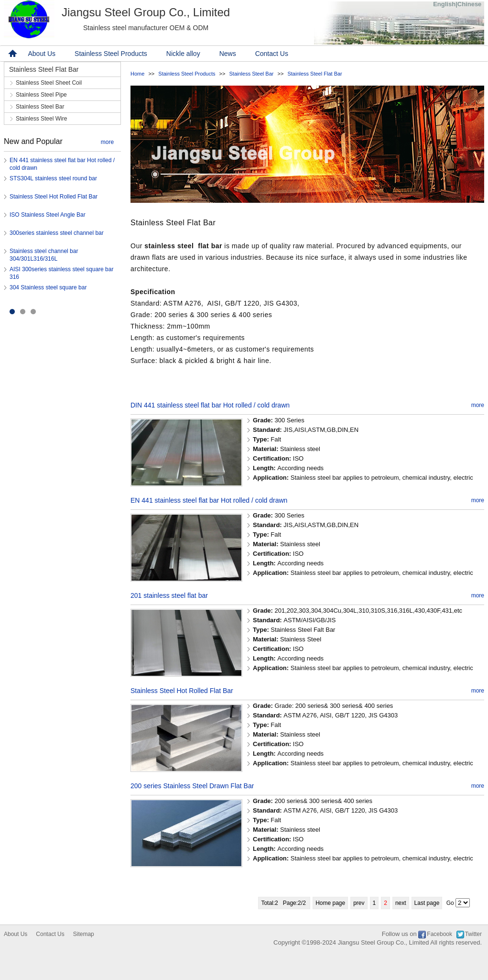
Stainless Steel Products (111, 54)
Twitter (473, 934)
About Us (42, 54)
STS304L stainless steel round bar (53, 178)
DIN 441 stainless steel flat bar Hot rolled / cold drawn (210, 405)
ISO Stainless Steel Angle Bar (48, 215)
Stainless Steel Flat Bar (314, 74)
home (11, 54)
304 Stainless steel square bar (48, 287)
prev (359, 903)
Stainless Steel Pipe (41, 95)
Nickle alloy (183, 54)
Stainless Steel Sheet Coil (49, 83)
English (444, 4)
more (107, 142)
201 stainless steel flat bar (169, 595)
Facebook (439, 934)
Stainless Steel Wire (41, 119)
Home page (330, 903)
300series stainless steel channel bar (57, 233)
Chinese (470, 4)
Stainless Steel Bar (252, 74)
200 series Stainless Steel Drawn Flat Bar (192, 786)
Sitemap (84, 934)
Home (137, 74)
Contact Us (272, 54)
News (228, 54)
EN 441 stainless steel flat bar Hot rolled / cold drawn (209, 500)
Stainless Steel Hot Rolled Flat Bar (54, 197)
